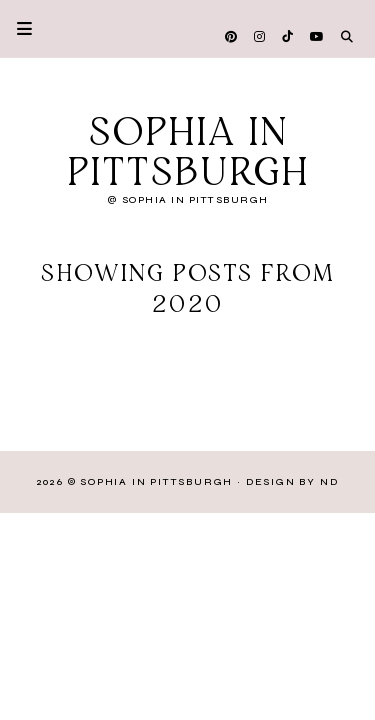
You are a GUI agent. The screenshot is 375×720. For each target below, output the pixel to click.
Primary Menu (16, 28)
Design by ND (292, 482)
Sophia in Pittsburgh (188, 154)
